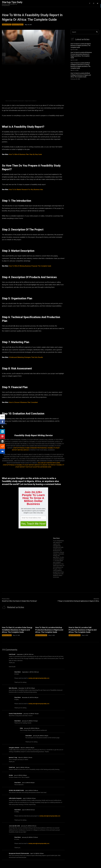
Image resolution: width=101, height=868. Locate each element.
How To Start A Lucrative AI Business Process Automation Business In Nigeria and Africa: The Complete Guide (81, 55)
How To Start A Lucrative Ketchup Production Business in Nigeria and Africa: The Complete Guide (49, 630)
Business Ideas (7, 635)
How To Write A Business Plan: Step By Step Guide (25, 154)
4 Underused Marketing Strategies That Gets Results (26, 357)
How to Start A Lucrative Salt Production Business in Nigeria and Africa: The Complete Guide (83, 630)
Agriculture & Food (41, 635)
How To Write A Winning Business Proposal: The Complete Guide (30, 266)
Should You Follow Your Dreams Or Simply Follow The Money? (19, 601)
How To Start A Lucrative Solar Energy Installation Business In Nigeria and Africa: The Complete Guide (17, 630)
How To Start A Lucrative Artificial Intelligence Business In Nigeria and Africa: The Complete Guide (81, 75)
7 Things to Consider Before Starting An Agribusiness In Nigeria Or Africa (78, 601)
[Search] (97, 32)
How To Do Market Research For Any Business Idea (26, 190)
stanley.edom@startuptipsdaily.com (39, 678)
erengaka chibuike (14, 748)
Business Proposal (18, 25)
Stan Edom (56, 538)
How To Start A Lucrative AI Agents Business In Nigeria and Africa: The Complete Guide (81, 46)
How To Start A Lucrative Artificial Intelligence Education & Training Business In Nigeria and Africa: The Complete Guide (80, 66)
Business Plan (7, 25)
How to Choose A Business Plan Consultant (23, 402)
